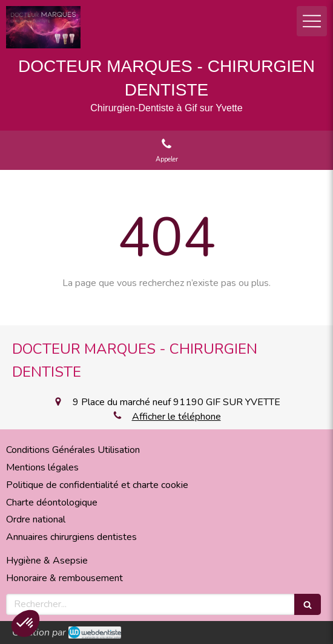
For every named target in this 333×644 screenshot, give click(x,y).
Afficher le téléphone (176, 417)
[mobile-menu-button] (312, 21)
